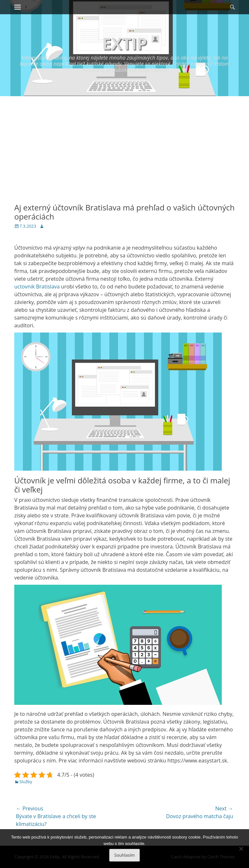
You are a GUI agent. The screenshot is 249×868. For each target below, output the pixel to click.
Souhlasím (125, 855)
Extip (124, 43)
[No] (241, 849)
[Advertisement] (124, 145)
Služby (26, 782)
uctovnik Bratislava (37, 287)
